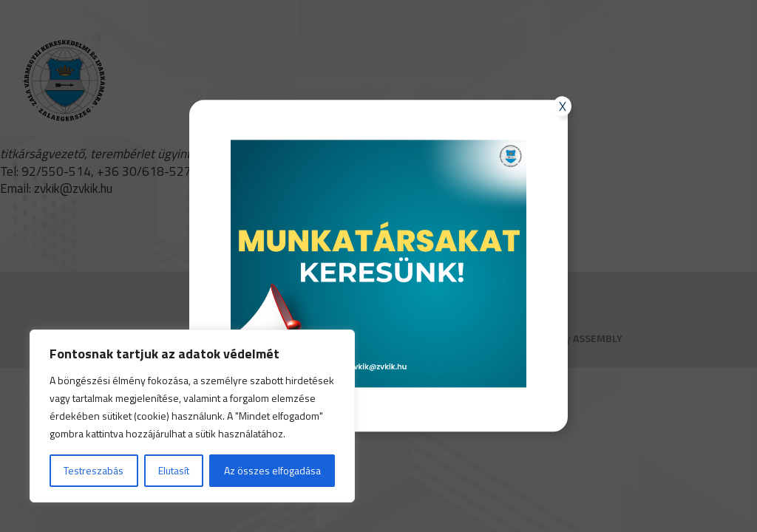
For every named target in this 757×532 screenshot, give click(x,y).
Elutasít (174, 470)
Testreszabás (94, 470)
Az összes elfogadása (272, 470)
